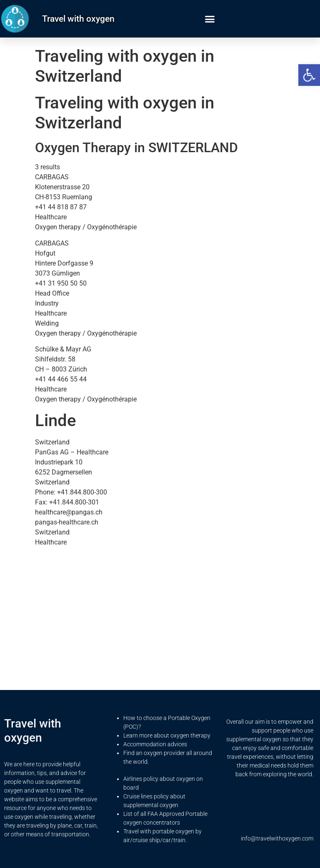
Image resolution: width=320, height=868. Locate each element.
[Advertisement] (160, 612)
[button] (309, 75)
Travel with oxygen (78, 19)
